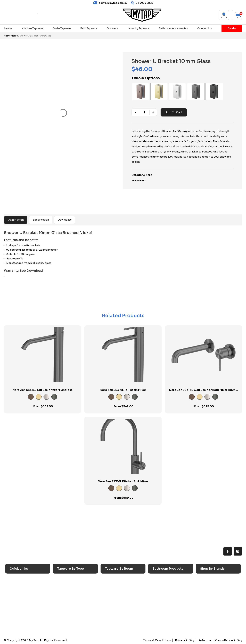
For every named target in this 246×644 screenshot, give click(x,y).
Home (8, 28)
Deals (232, 28)
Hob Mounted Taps (70, 618)
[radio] (141, 92)
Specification (41, 220)
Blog (13, 612)
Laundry (111, 586)
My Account (224, 15)
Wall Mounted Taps (70, 624)
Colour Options (146, 78)
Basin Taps (65, 586)
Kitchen (111, 579)
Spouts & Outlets (69, 605)
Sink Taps (64, 579)
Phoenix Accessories (214, 599)
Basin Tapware (62, 28)
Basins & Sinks (163, 592)
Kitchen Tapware (32, 28)
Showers (112, 28)
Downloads (65, 220)
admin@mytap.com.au (110, 3)
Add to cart (174, 112)
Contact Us (205, 28)
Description (16, 220)
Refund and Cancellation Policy (220, 640)
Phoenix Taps (210, 592)
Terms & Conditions (158, 640)
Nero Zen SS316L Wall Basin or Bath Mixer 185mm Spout (204, 392)
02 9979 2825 (142, 3)
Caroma (206, 579)
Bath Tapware (89, 28)
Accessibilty (19, 605)
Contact (16, 618)
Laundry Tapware (138, 28)
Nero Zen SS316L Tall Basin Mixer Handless (42, 390)
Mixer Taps (65, 599)
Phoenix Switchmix (214, 605)
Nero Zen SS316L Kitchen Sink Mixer (123, 481)
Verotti (205, 612)
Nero (15, 36)
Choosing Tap (19, 599)
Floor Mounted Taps (71, 612)
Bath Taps (64, 592)
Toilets (158, 599)
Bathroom (112, 592)
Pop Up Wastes (163, 605)
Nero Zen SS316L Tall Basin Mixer (123, 390)
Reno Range (18, 592)
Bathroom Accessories (173, 28)
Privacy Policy (185, 640)
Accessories (161, 579)
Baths (157, 586)
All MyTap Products (23, 586)
